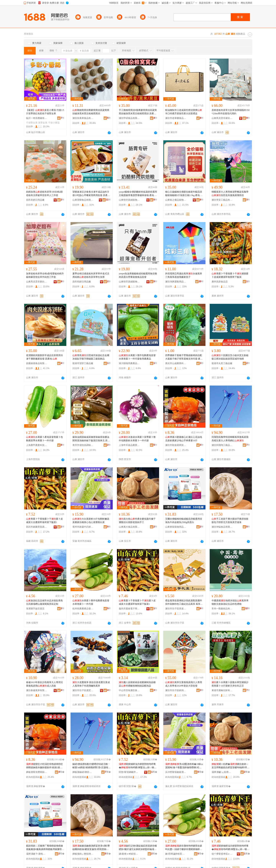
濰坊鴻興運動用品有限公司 (176, 282)
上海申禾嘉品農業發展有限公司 (129, 445)
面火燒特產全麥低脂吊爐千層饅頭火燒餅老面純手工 (137, 521)
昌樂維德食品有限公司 (37, 363)
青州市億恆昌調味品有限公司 (83, 445)
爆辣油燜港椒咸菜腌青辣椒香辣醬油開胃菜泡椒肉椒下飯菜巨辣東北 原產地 (91, 439)
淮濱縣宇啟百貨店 (35, 609)
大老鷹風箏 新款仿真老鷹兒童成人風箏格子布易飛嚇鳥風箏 (91, 684)
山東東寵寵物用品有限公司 (176, 527)
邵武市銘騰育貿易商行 (37, 527)
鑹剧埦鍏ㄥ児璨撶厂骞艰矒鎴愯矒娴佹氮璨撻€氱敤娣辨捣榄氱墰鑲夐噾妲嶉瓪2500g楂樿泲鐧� (45, 848)
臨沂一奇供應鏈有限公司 (37, 118)
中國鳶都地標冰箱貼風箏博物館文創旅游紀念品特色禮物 (230, 602)
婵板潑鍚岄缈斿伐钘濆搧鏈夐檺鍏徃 (83, 772)
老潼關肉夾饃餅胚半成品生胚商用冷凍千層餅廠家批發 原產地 (44, 357)
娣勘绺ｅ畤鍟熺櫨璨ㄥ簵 (129, 854)
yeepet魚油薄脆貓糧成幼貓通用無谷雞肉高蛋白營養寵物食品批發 (138, 275)
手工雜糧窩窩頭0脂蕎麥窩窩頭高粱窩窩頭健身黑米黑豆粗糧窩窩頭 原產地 (138, 112)
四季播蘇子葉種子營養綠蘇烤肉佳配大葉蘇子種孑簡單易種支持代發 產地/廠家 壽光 (184, 357)
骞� (61, 772)
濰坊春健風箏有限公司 (37, 690)
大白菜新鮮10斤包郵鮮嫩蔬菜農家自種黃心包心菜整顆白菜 (91, 521)
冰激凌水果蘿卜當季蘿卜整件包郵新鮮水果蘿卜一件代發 (137, 439)
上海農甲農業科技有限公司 (37, 445)
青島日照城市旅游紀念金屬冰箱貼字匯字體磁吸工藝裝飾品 (91, 357)
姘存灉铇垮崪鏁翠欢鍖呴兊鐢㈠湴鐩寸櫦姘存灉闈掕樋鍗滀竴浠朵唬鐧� (184, 848)
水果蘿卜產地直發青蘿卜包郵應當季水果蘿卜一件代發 (44, 439)
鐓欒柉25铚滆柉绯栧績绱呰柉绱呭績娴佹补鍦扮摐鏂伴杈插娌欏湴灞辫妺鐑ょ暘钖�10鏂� (44, 766)
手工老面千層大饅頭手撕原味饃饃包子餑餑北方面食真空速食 (230, 521)
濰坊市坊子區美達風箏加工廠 (176, 609)
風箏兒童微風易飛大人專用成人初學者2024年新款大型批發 (184, 684)
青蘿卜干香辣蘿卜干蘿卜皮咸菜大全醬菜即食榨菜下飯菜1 (44, 521)
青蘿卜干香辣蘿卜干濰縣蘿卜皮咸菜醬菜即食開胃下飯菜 (230, 275)
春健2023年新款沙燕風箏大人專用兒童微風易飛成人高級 (44, 684)
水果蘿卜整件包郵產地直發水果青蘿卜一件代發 (91, 602)
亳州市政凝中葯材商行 (83, 527)
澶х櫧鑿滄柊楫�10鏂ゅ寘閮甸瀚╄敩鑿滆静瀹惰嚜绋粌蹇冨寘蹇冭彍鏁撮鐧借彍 (184, 766)
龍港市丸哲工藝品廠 (222, 363)
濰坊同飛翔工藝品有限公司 (222, 445)
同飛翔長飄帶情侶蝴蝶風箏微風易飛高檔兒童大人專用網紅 (230, 439)
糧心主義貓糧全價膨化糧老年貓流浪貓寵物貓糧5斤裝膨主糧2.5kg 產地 (184, 194)
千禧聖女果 (32, 123)
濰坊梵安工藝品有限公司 (222, 200)
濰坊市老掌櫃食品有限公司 (176, 118)
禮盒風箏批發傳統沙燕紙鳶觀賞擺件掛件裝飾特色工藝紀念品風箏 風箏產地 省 (184, 602)
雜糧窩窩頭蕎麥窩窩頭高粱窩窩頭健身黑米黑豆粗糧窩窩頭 (91, 112)
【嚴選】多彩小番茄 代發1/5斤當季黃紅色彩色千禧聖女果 (45, 112)
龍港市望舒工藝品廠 (83, 363)
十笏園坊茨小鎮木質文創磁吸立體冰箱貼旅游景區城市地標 (230, 357)
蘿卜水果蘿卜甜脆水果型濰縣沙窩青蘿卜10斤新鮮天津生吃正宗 (230, 684)
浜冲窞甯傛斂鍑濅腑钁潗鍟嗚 (176, 772)
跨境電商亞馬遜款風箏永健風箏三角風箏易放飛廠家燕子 (184, 275)
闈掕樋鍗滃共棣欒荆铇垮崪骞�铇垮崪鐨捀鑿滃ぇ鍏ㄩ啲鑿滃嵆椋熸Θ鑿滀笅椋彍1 (138, 766)
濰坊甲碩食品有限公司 (129, 118)
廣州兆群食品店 (220, 282)
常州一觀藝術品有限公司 (222, 609)
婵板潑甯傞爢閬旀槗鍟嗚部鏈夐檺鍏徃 (37, 772)
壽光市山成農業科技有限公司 (176, 363)
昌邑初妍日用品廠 (35, 200)
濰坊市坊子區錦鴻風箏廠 (176, 690)
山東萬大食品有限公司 (129, 527)
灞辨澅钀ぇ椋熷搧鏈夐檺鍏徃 (222, 772)
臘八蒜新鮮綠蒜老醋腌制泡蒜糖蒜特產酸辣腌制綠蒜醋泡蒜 (137, 684)
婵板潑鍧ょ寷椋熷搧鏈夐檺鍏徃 (83, 854)
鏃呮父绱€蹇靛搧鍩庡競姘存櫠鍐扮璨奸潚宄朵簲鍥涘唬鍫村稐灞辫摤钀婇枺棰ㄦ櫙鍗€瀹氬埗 (138, 848)
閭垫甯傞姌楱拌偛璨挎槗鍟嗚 (129, 772)
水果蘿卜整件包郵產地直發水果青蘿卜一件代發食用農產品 (137, 357)
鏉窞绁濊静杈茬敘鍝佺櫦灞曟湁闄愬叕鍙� (176, 854)
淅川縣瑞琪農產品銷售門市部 (129, 363)
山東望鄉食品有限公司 (83, 200)
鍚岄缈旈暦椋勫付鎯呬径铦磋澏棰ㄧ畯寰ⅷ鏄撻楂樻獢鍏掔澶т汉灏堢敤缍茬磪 (91, 766)
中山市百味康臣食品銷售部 (129, 690)
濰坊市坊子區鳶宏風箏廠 (83, 690)
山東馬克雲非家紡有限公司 (222, 118)
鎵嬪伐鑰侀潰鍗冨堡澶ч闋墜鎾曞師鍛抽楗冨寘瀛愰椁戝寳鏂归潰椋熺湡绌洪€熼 (91, 848)
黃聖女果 (43, 123)
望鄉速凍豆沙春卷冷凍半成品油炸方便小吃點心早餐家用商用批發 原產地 (91, 194)
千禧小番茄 (54, 123)
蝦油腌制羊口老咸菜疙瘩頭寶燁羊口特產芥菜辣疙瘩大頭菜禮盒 (184, 112)
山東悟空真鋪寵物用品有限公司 (129, 200)
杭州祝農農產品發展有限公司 (83, 609)
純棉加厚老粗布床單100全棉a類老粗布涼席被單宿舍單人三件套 (44, 194)
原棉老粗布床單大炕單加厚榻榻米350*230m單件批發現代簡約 (231, 112)
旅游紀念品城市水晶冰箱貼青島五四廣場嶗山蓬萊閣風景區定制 (44, 602)
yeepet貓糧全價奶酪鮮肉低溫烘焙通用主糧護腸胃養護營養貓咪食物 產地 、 (138, 194)
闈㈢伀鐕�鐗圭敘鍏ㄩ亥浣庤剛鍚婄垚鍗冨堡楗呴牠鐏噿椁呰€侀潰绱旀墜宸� (230, 766)
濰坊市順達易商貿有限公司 (176, 445)
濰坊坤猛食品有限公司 (222, 527)
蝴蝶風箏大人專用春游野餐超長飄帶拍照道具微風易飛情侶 (230, 194)
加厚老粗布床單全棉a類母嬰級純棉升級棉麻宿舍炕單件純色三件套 (45, 275)
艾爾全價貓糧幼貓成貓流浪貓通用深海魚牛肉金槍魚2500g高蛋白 (184, 521)
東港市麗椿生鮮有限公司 (222, 690)
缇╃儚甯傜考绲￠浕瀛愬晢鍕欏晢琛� (222, 854)
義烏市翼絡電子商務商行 (129, 609)
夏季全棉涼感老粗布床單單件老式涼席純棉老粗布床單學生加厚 (91, 275)
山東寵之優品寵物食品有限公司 (176, 200)
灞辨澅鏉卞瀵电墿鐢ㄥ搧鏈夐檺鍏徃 (37, 854)
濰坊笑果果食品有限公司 (83, 118)
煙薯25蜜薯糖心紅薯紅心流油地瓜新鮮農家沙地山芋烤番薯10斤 (184, 439)
